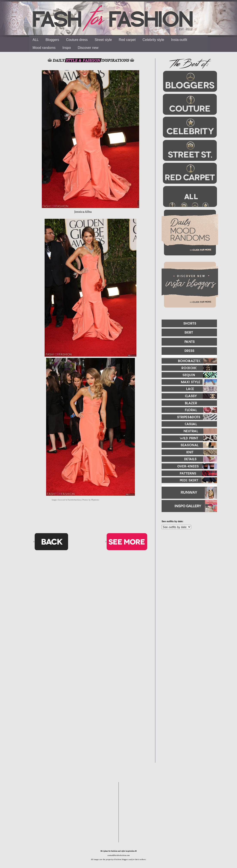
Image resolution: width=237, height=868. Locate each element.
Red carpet (127, 40)
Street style (103, 40)
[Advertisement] (183, 651)
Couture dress (77, 40)
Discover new (88, 48)
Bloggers (52, 40)
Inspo (67, 48)
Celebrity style (153, 40)
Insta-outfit (179, 40)
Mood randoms (44, 48)
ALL (36, 40)
